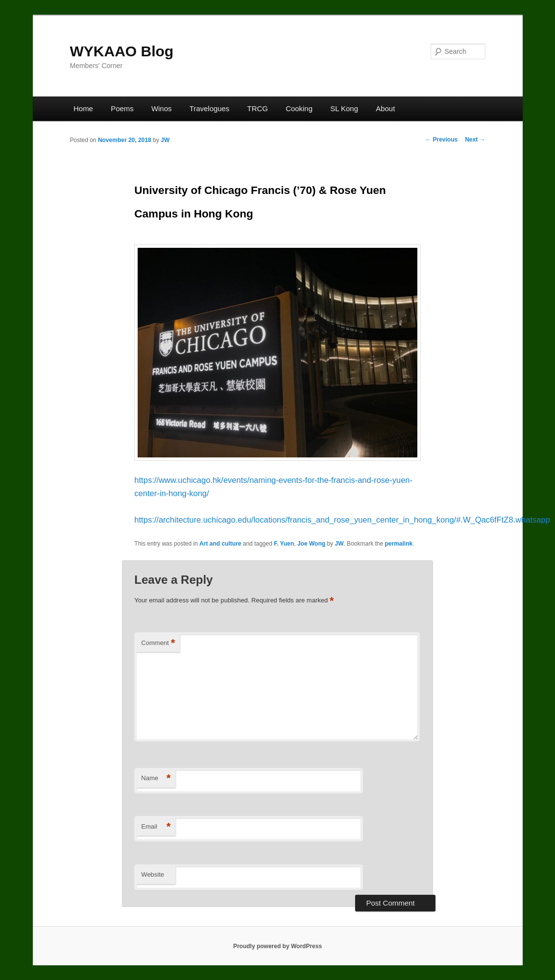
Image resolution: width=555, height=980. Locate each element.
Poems (122, 108)
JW (165, 140)
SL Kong (344, 108)
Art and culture (220, 544)
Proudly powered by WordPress (277, 946)
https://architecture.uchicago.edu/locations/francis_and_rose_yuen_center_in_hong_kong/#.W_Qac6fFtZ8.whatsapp (342, 520)
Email (156, 827)
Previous (441, 140)
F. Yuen (284, 544)
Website (153, 874)
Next (475, 140)
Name (156, 778)
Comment (158, 643)
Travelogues (210, 108)
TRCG (258, 108)
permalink (399, 544)
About (385, 108)
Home (83, 108)
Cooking (299, 108)
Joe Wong (311, 544)
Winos (162, 108)
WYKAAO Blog (122, 51)
